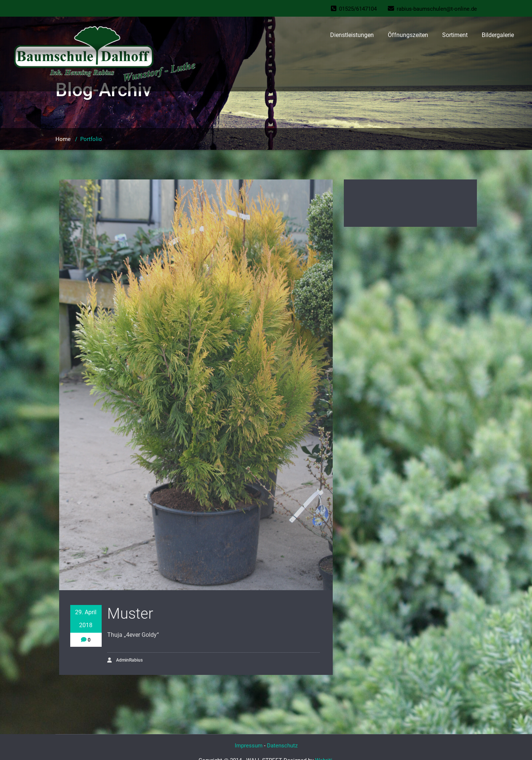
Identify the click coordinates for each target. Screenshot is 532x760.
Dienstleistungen (352, 35)
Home (63, 139)
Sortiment (455, 35)
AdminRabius (125, 660)
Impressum (249, 746)
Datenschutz (282, 746)
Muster (130, 614)
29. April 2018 (86, 619)
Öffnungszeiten (408, 35)
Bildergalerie (498, 35)
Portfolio (91, 139)
